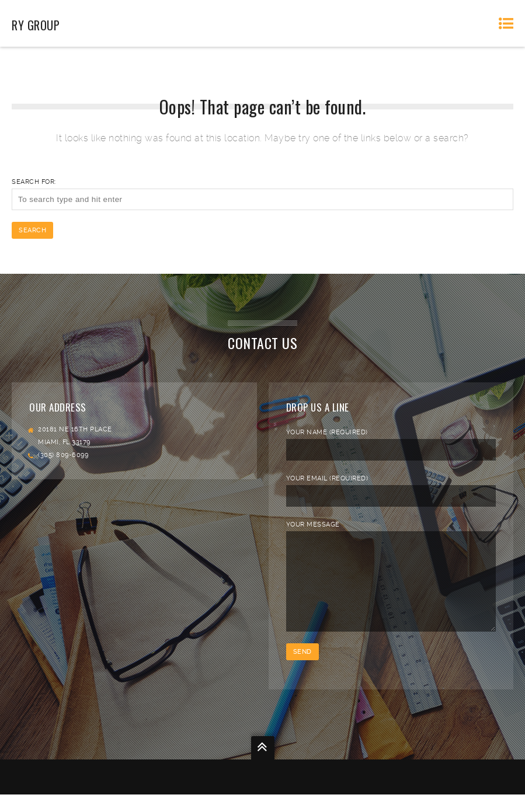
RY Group (36, 25)
